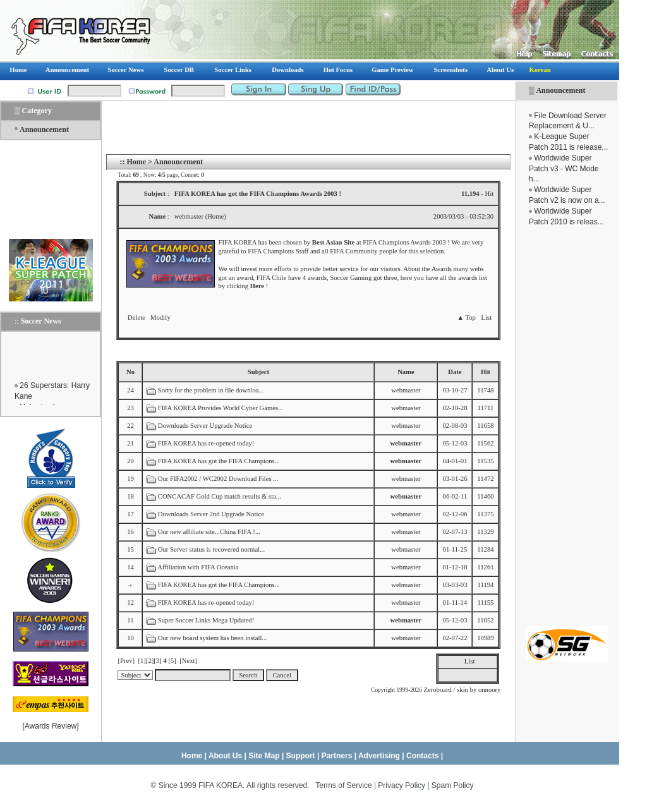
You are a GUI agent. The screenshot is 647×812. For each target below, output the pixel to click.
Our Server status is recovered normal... (211, 549)
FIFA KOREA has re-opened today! (206, 443)
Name (406, 372)
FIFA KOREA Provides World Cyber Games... (221, 408)
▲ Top (466, 318)
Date (455, 372)
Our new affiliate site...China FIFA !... (209, 532)
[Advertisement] (567, 427)
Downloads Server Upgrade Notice (205, 426)
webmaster (406, 390)
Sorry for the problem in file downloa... (211, 390)
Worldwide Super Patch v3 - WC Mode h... (564, 169)
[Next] (188, 661)
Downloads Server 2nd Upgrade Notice (211, 514)
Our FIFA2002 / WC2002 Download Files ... (218, 479)
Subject (258, 372)
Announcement (560, 90)
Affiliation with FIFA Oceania (198, 567)
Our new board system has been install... (213, 638)
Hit (486, 372)
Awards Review (51, 726)
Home (136, 162)
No (130, 372)
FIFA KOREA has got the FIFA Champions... (219, 461)
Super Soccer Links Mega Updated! (206, 620)
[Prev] (126, 661)
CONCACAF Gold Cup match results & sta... (220, 496)
